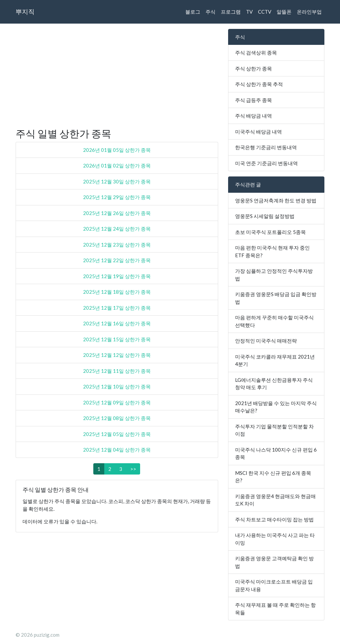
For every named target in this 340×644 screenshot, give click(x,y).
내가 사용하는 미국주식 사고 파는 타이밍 (275, 539)
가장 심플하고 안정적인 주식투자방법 (274, 275)
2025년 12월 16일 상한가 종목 (117, 323)
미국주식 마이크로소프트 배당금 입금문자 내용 (274, 585)
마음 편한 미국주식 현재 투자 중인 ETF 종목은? (272, 251)
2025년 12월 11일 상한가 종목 (117, 371)
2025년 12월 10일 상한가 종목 (117, 386)
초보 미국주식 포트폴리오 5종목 (270, 232)
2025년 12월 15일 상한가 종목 (117, 339)
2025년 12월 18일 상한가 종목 (117, 292)
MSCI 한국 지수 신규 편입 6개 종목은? (273, 477)
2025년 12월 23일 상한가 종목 (117, 245)
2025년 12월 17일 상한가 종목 (117, 308)
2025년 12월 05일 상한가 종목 (117, 434)
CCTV (265, 12)
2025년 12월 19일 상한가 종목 (117, 276)
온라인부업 (309, 12)
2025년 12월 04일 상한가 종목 (117, 450)
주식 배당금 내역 (254, 116)
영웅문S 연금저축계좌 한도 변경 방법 (276, 200)
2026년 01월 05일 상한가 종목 (117, 150)
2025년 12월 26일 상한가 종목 (117, 213)
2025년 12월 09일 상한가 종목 (117, 402)
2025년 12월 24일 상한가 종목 (117, 229)
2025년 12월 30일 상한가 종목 (117, 181)
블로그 (193, 12)
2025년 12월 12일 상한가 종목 (117, 355)
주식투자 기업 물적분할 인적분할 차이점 (274, 430)
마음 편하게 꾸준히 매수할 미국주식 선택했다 (274, 321)
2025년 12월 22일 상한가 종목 (117, 260)
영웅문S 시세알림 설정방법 (265, 216)
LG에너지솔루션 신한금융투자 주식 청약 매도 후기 (274, 384)
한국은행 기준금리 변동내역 (266, 147)
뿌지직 (25, 11)
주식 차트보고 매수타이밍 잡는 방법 (274, 519)
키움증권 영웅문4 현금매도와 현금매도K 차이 (275, 500)
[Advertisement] (117, 75)
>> (133, 469)
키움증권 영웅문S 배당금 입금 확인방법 (276, 298)
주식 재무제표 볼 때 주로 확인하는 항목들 (275, 609)
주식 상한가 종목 (254, 68)
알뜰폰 (284, 12)
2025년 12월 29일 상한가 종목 (117, 197)
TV (249, 12)
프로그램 (231, 12)
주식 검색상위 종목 (256, 53)
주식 (211, 12)
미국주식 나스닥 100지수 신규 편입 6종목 (276, 453)
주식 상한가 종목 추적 (259, 84)
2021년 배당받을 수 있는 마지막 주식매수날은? (276, 407)
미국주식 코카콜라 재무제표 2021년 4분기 (275, 360)
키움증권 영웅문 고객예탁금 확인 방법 (274, 562)
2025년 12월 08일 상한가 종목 (117, 418)
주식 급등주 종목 (254, 100)
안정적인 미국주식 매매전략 (266, 341)
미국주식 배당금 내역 (258, 132)
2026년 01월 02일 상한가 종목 (117, 165)
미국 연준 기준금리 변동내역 (266, 163)
